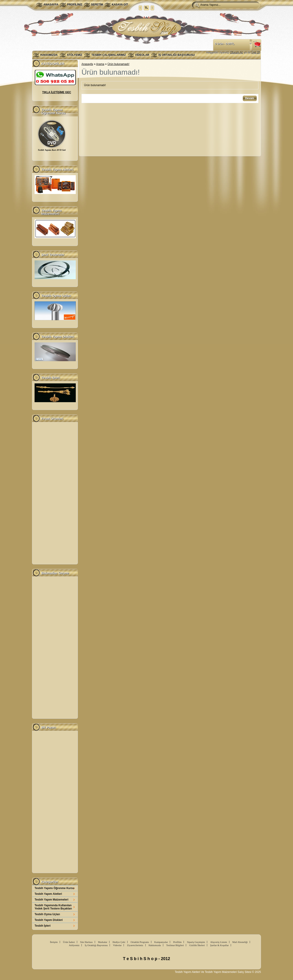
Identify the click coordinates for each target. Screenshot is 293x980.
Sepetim (97, 5)
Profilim (178, 942)
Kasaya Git (120, 5)
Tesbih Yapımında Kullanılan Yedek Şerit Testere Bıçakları (53, 907)
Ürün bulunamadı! (118, 64)
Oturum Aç (237, 52)
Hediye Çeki (119, 942)
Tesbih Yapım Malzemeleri (52, 900)
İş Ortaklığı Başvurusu (177, 55)
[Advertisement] (55, 493)
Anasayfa (51, 5)
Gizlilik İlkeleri (197, 945)
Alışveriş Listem (219, 942)
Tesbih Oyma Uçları (47, 914)
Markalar (103, 942)
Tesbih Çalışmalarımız (109, 55)
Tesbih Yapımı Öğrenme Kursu (54, 888)
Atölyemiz (75, 55)
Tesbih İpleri (43, 926)
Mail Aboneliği (240, 942)
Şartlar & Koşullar (219, 945)
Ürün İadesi (69, 942)
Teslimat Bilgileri (175, 945)
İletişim (54, 942)
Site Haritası (86, 942)
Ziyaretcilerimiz (135, 945)
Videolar (142, 55)
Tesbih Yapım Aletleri (48, 894)
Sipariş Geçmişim (196, 942)
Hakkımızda (49, 55)
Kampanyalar (161, 942)
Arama (100, 64)
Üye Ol (256, 52)
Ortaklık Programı (140, 942)
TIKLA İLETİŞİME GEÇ (57, 92)
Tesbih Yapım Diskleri (49, 920)
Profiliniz (75, 5)
